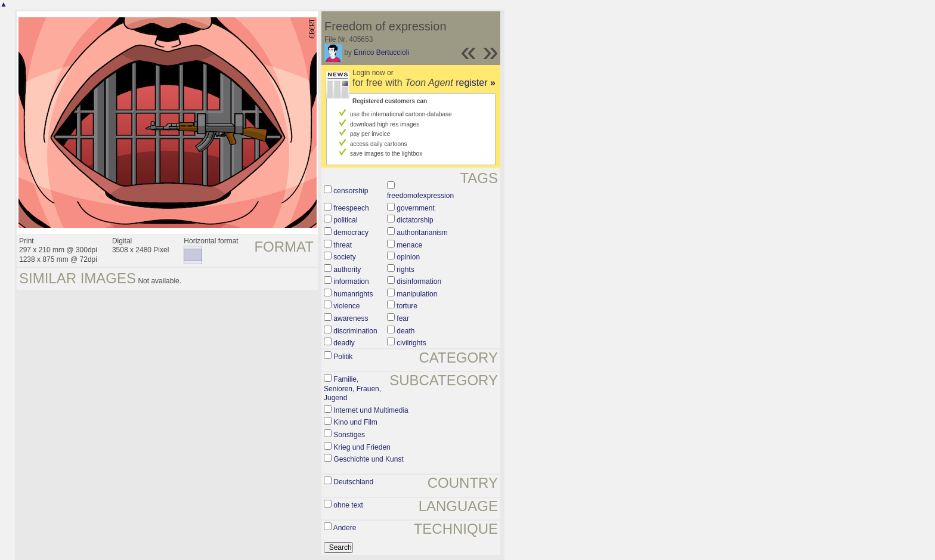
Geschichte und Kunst (368, 459)
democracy (351, 233)
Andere (345, 528)
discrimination (355, 331)
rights (405, 270)
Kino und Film (355, 422)
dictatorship (415, 220)
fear (403, 318)
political (345, 220)
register (476, 83)
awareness (351, 318)
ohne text (348, 505)
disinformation (419, 281)
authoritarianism (422, 233)
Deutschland (353, 482)
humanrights (353, 294)
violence (346, 306)
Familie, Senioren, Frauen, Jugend (352, 389)
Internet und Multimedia (371, 410)
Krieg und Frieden (362, 447)
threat (343, 245)
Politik (343, 357)
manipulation (417, 294)
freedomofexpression (420, 196)
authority (347, 270)
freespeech (351, 208)
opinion (408, 257)
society (344, 257)
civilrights (411, 343)
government (415, 208)
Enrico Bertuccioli (381, 52)
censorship (351, 191)
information (351, 281)
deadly (344, 343)
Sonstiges (349, 435)
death (405, 331)
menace (409, 245)
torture (407, 306)
